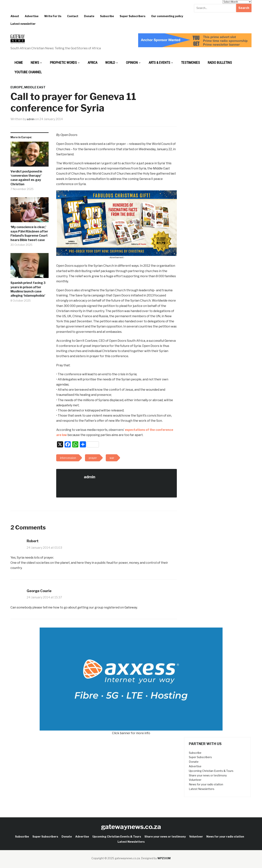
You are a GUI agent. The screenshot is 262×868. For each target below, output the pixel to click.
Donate (89, 16)
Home (19, 63)
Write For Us (53, 16)
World (110, 63)
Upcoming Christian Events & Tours (211, 771)
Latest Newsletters (202, 789)
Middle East (35, 87)
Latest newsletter (23, 24)
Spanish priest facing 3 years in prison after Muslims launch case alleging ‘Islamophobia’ (28, 289)
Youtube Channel (28, 72)
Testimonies (190, 63)
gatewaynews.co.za (131, 827)
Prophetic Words (63, 63)
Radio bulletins (220, 63)
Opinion (132, 63)
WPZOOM (164, 858)
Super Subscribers (133, 16)
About (15, 16)
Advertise (32, 16)
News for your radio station (206, 784)
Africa (93, 63)
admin (31, 119)
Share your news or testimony (208, 775)
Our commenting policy (167, 16)
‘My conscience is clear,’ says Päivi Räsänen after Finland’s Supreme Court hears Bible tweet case (29, 233)
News (35, 63)
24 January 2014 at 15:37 (44, 597)
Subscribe (107, 16)
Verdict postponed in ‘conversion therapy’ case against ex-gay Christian (26, 178)
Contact (73, 16)
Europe (17, 87)
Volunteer (195, 780)
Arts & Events (159, 63)
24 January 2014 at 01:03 (44, 548)
